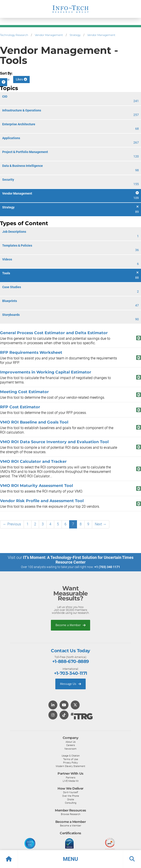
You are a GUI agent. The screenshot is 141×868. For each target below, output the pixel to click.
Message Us (70, 684)
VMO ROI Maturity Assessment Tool (36, 485)
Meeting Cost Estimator (24, 392)
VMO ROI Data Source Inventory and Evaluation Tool (54, 442)
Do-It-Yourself (71, 792)
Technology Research (14, 35)
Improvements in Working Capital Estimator (46, 372)
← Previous (12, 524)
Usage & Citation (71, 756)
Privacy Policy (70, 763)
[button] (70, 859)
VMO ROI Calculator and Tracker (33, 461)
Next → (101, 524)
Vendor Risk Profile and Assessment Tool (42, 501)
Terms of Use (71, 759)
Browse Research (71, 814)
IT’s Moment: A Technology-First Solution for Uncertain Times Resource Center (78, 560)
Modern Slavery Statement (70, 766)
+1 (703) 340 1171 (107, 567)
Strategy (75, 35)
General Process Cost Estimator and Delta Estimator (54, 333)
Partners (71, 778)
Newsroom (70, 749)
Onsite (71, 799)
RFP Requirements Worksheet (31, 352)
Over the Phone (71, 796)
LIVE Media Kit (71, 781)
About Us (71, 742)
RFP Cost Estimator (20, 407)
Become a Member (70, 625)
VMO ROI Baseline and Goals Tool (34, 422)
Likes (21, 79)
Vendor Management (49, 35)
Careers (71, 745)
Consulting (71, 803)
